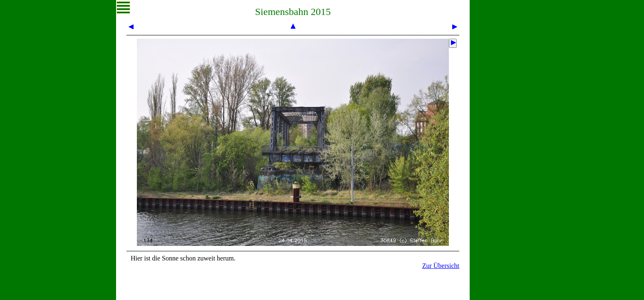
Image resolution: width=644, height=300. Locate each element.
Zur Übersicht (441, 266)
